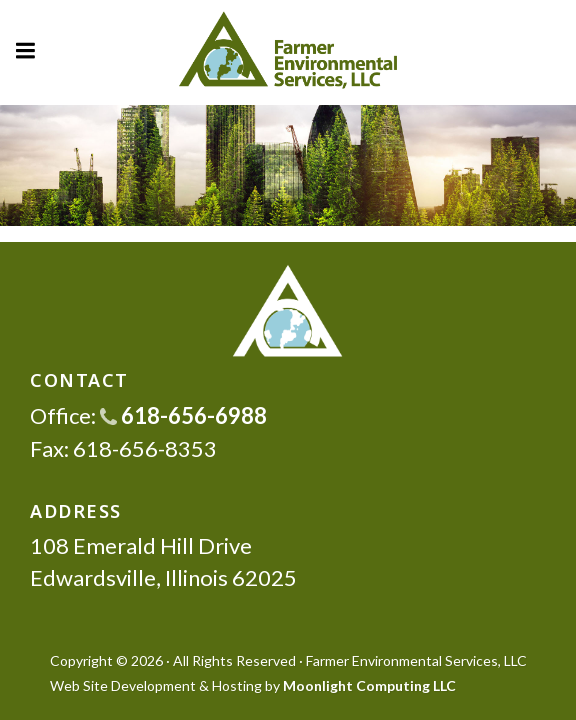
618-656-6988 (183, 415)
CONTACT (79, 380)
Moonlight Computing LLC (369, 685)
